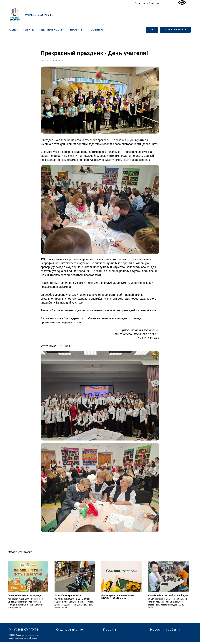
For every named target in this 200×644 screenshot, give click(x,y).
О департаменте (70, 632)
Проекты (110, 632)
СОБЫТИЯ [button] (98, 30)
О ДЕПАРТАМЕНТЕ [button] (22, 30)
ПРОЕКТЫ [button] (77, 30)
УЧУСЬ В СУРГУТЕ (39, 15)
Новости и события (166, 632)
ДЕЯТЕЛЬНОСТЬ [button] (52, 30)
